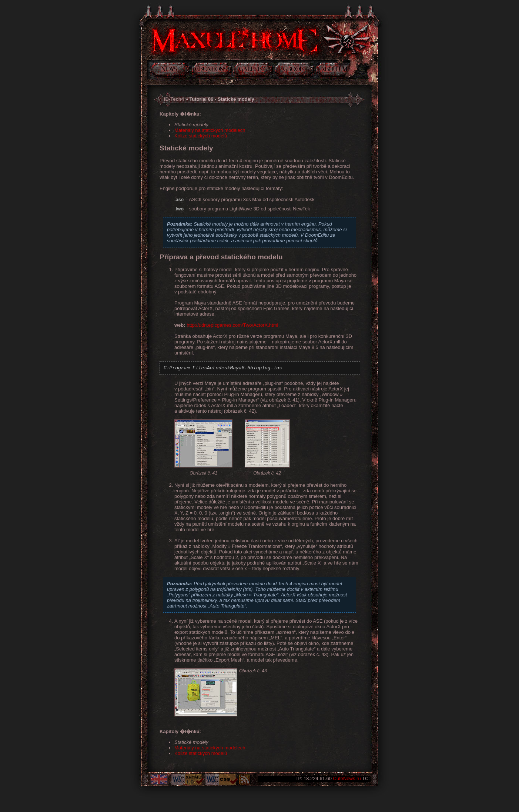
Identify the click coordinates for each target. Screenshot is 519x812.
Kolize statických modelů (201, 136)
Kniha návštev (294, 71)
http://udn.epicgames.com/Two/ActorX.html (232, 325)
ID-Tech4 (174, 99)
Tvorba (212, 71)
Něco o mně (333, 71)
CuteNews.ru (347, 778)
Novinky (170, 71)
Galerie (253, 71)
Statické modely (191, 125)
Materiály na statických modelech (210, 130)
